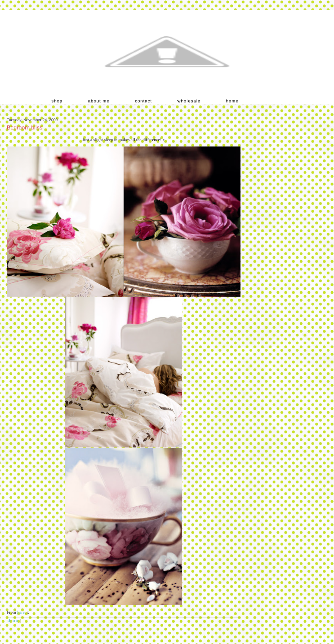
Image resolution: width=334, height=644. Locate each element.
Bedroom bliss (25, 128)
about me (99, 101)
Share (13, 620)
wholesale (189, 101)
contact (143, 101)
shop (57, 101)
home (232, 101)
